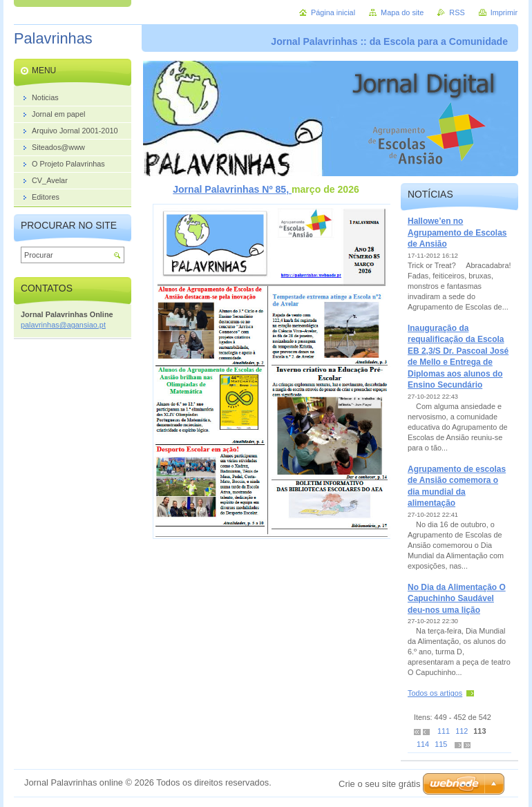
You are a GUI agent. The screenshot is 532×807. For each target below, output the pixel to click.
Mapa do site (402, 12)
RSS (457, 12)
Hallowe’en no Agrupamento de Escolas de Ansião (457, 232)
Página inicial (333, 12)
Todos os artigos (435, 693)
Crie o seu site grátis (380, 784)
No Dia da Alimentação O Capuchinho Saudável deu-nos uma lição (457, 599)
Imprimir (504, 12)
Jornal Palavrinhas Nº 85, (232, 189)
